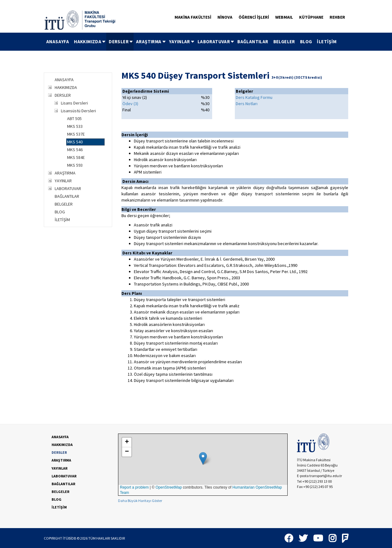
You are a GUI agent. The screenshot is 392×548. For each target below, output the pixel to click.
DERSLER (121, 42)
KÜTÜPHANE (311, 17)
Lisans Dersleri (74, 103)
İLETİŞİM (327, 42)
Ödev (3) (130, 104)
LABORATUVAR (216, 42)
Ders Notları (247, 104)
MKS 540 (75, 142)
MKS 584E (76, 157)
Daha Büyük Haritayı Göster (140, 501)
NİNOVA (225, 17)
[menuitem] (58, 42)
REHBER (337, 17)
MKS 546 (75, 150)
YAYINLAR (182, 42)
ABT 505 (74, 118)
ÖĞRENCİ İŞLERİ (254, 17)
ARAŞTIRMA (151, 42)
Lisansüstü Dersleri (78, 111)
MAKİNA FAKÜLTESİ (193, 17)
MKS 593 (75, 165)
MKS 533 (75, 126)
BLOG (306, 42)
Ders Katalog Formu (254, 97)
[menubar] (191, 42)
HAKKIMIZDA (90, 42)
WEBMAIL (284, 17)
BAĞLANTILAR (253, 42)
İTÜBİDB (69, 538)
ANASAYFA (58, 42)
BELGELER (284, 42)
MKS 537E (76, 134)
